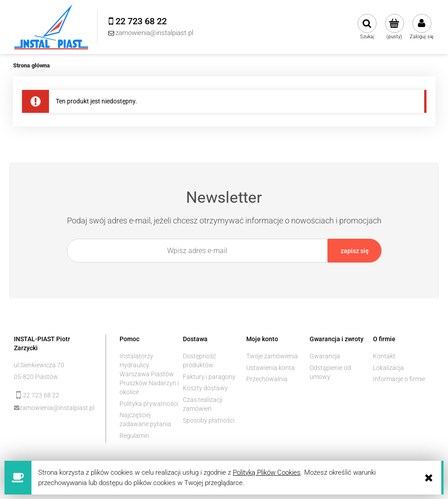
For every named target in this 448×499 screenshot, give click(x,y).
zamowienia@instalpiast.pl (56, 408)
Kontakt (384, 356)
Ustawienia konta (271, 368)
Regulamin (134, 436)
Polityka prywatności (149, 404)
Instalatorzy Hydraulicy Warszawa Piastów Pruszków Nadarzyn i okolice (149, 374)
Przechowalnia (267, 379)
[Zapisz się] (355, 251)
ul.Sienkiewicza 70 (39, 365)
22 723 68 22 (41, 395)
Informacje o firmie (399, 379)
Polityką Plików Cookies (267, 472)
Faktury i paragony (209, 377)
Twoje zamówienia (272, 356)
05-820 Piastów (36, 377)
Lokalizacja (388, 368)
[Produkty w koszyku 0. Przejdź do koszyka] (394, 27)
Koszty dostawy (205, 388)
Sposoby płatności (209, 420)
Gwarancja (325, 356)
